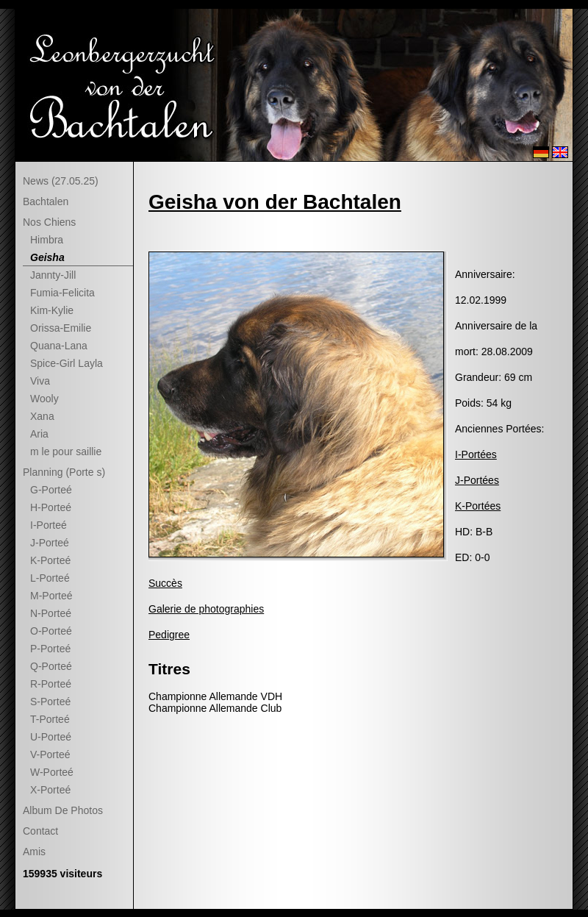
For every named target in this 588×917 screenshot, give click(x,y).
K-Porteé (50, 560)
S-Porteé (50, 702)
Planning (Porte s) (64, 472)
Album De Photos (63, 810)
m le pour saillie (66, 452)
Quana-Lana (59, 346)
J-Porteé (50, 543)
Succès (165, 583)
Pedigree (169, 635)
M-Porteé (51, 596)
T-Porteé (50, 719)
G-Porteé (51, 490)
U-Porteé (51, 737)
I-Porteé (49, 525)
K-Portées (478, 506)
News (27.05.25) (61, 181)
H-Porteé (51, 507)
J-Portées (477, 480)
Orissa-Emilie (61, 328)
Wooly (44, 399)
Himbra (47, 240)
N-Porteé (51, 613)
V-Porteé (50, 754)
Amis (34, 852)
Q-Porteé (51, 666)
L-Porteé (50, 578)
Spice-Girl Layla (67, 363)
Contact (40, 831)
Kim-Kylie (52, 310)
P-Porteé (50, 649)
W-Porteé (52, 772)
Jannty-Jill (53, 275)
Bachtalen (46, 201)
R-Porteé (51, 684)
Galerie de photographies (206, 609)
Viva (40, 381)
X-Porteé (50, 790)
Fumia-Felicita (62, 293)
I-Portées (476, 454)
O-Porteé (51, 631)
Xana (42, 416)
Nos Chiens (49, 222)
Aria (39, 434)
